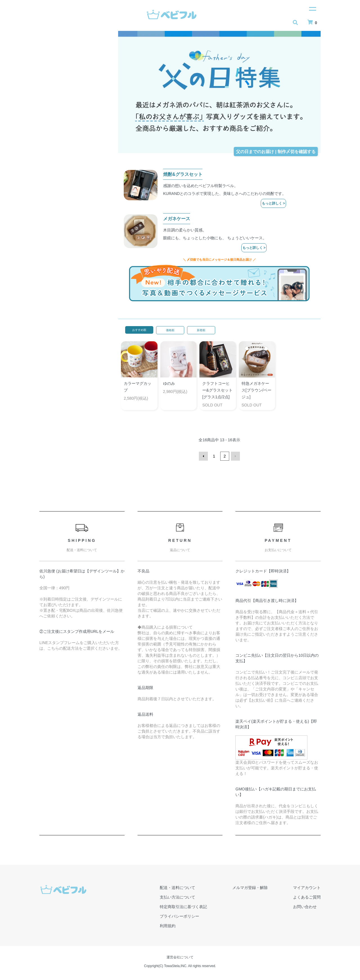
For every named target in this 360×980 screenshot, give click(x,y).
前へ (203, 456)
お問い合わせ (305, 907)
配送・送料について (177, 888)
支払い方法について (177, 897)
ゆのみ (169, 383)
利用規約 (168, 926)
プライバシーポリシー (179, 916)
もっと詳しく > (273, 203)
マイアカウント (307, 888)
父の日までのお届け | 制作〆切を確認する (276, 152)
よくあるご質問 (307, 897)
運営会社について (180, 957)
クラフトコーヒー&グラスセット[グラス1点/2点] (217, 390)
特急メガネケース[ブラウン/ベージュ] (256, 390)
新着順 (201, 330)
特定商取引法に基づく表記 (183, 907)
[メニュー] (312, 8)
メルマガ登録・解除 (250, 888)
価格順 (170, 330)
